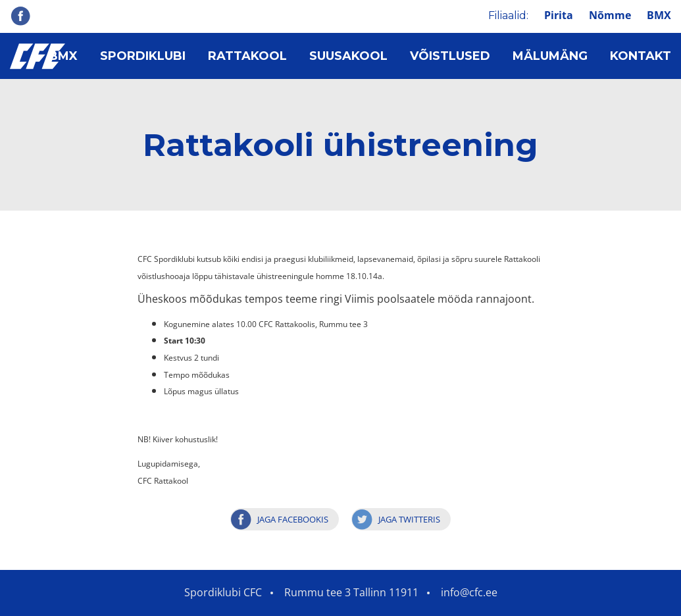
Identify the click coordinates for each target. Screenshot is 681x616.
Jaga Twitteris (409, 519)
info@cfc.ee (469, 592)
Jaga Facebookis (293, 519)
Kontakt (641, 56)
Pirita (559, 15)
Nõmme (610, 15)
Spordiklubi (143, 56)
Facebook (20, 16)
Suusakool (348, 56)
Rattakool (247, 56)
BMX (659, 15)
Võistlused (450, 56)
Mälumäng (550, 56)
